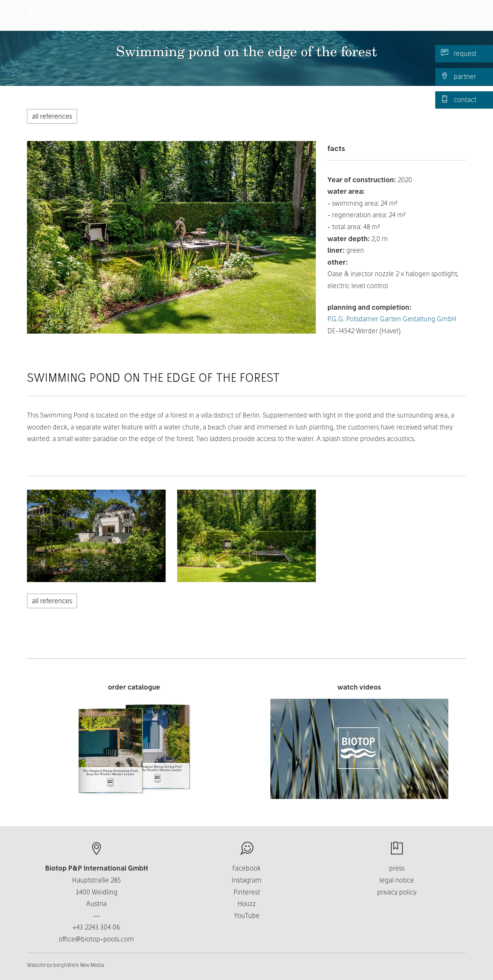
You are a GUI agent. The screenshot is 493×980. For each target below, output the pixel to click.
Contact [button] (379, 19)
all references (52, 116)
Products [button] (242, 19)
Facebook (246, 868)
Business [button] (334, 19)
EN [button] (448, 19)
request (459, 53)
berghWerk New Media (79, 965)
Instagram (246, 880)
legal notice (397, 880)
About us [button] (288, 19)
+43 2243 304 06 (96, 927)
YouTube (247, 915)
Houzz (247, 904)
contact (459, 99)
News (415, 19)
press (397, 868)
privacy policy (397, 892)
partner (459, 76)
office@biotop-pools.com (96, 939)
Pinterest (247, 892)
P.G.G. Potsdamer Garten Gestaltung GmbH (392, 319)
